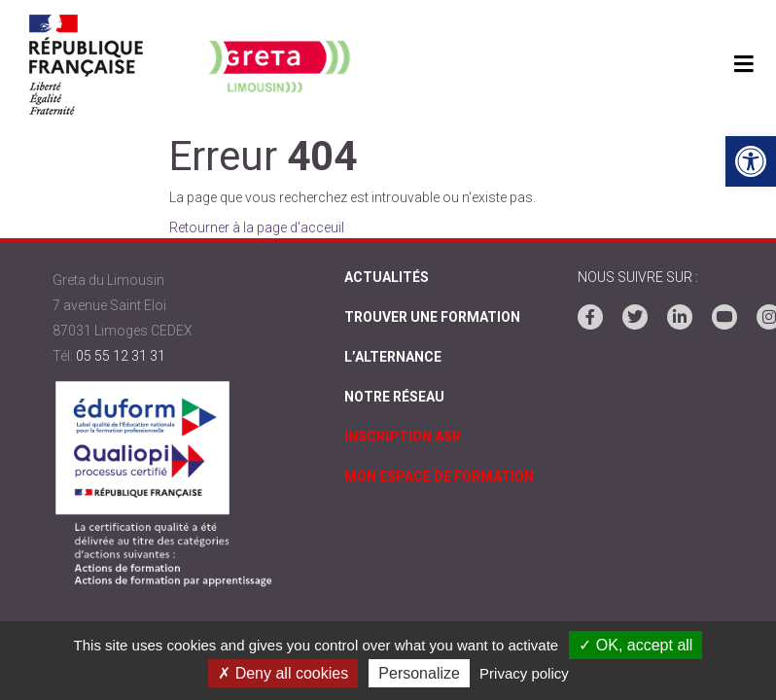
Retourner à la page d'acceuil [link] (257, 227)
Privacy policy (524, 673)
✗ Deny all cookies (283, 673)
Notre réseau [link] (394, 397)
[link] (751, 161)
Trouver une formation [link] (432, 317)
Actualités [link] (387, 277)
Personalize (419, 673)
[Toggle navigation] (743, 65)
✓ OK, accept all (635, 645)
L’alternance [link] (393, 357)
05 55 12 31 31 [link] (121, 356)
